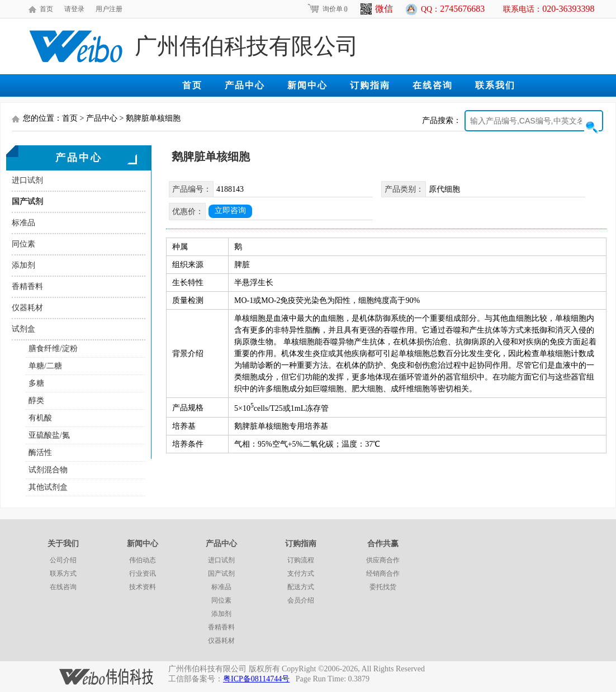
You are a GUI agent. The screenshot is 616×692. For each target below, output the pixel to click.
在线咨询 (433, 85)
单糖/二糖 (45, 366)
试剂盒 (23, 329)
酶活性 (40, 452)
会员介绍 (301, 600)
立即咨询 (230, 210)
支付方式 (301, 573)
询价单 (327, 9)
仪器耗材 (27, 308)
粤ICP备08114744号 (256, 679)
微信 (377, 9)
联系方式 (63, 573)
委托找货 (383, 587)
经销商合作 (383, 573)
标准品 (23, 223)
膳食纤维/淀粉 (53, 349)
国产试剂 (27, 202)
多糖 (36, 383)
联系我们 (495, 85)
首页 (46, 9)
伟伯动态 (143, 560)
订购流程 (301, 560)
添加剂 (23, 265)
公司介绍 (63, 560)
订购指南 (370, 85)
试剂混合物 (48, 470)
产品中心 (245, 85)
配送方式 (301, 587)
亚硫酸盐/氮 (49, 435)
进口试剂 (27, 180)
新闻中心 (307, 85)
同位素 (23, 244)
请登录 (74, 9)
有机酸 (40, 418)
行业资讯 (143, 573)
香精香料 (27, 286)
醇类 (36, 400)
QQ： (453, 9)
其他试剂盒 (48, 487)
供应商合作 (383, 560)
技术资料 (143, 587)
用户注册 (109, 9)
